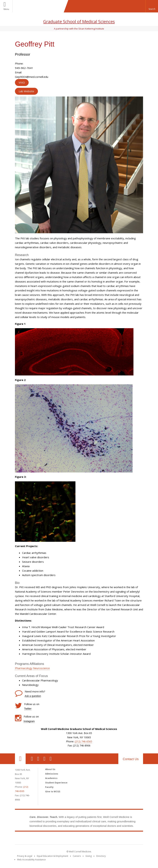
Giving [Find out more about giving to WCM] (89, 856)
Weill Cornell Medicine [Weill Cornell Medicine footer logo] (79, 839)
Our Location (20, 759)
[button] (152, 6)
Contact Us (131, 759)
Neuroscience (41, 668)
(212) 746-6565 (83, 741)
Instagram (29, 721)
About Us (50, 769)
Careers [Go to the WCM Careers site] (77, 856)
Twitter (28, 709)
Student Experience (56, 783)
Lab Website (26, 91)
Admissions (52, 774)
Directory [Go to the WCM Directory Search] (101, 856)
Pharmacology (24, 668)
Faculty (49, 787)
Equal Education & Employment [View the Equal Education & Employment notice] (52, 856)
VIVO (22, 82)
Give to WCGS (53, 792)
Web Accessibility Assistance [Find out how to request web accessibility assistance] (31, 860)
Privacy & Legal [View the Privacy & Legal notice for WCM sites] (25, 856)
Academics (51, 778)
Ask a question (33, 696)
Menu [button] (6, 9)
